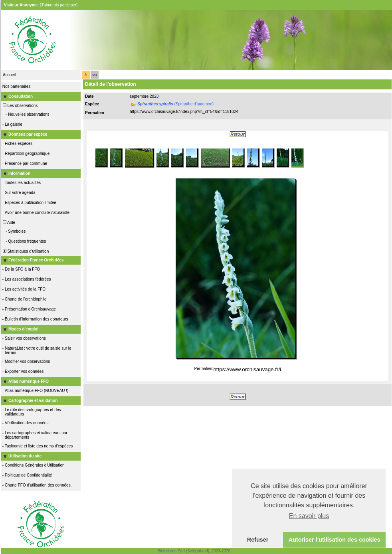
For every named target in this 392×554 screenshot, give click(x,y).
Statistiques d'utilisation (25, 251)
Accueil (9, 75)
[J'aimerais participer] (59, 5)
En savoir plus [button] (309, 516)
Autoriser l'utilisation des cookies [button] (335, 540)
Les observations (20, 106)
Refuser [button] (258, 540)
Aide (8, 223)
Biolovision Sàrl (171, 551)
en (95, 75)
